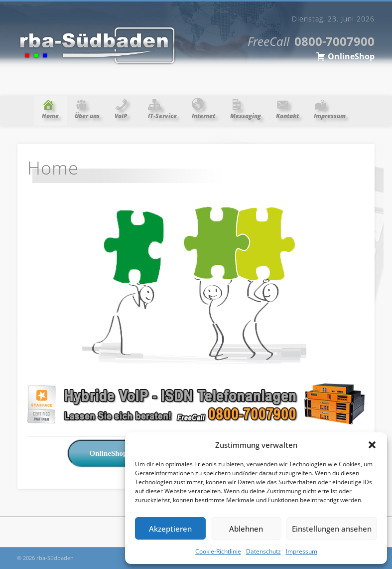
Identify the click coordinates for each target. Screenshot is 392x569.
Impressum (302, 551)
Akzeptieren (170, 529)
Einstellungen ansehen (332, 529)
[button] (372, 445)
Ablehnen (246, 529)
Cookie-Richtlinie (218, 551)
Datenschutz (263, 551)
